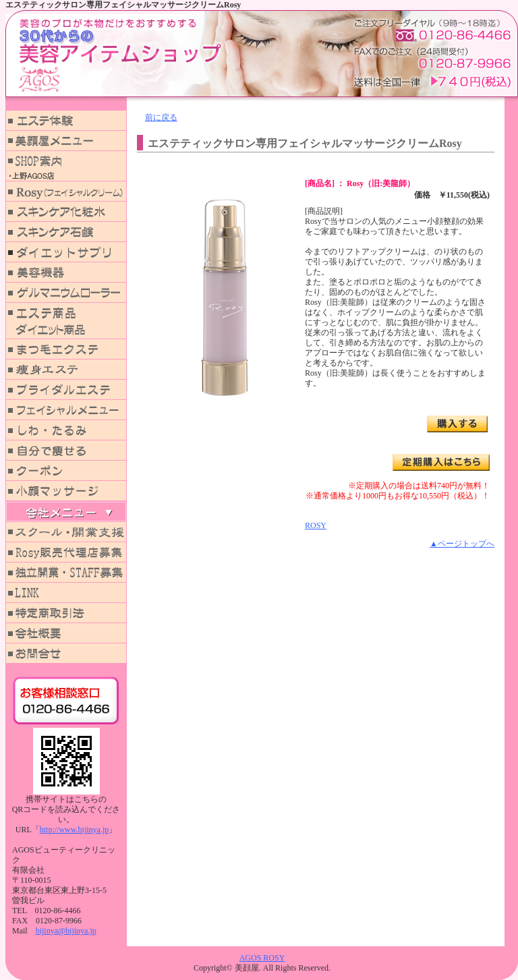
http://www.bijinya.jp (75, 830)
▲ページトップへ (462, 544)
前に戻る (161, 117)
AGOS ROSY (262, 958)
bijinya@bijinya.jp (66, 931)
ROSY (316, 525)
